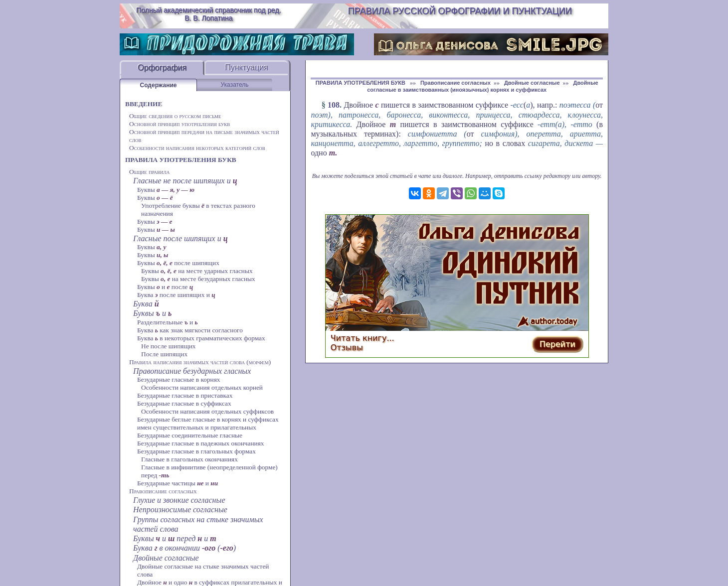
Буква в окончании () (184, 548)
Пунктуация (247, 68)
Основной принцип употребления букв (180, 124)
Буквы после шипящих (178, 263)
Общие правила (149, 172)
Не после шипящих (169, 346)
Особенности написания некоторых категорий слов (197, 148)
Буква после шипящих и (176, 295)
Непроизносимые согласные (180, 510)
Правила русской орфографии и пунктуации (460, 11)
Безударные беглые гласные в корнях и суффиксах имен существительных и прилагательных (208, 423)
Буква (146, 304)
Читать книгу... (363, 338)
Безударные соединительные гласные (190, 435)
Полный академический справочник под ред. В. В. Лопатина (209, 14)
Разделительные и (168, 322)
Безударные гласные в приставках (185, 395)
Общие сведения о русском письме (175, 116)
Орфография (162, 68)
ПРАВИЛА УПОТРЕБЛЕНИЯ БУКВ (181, 160)
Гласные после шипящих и (181, 238)
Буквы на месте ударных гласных (197, 271)
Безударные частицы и (178, 483)
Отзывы (347, 348)
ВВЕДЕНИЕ (144, 104)
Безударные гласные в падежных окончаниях (200, 443)
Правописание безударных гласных (192, 371)
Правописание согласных (163, 491)
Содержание (159, 85)
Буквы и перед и (175, 538)
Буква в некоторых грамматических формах (201, 338)
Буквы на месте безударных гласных (198, 279)
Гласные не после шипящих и (185, 181)
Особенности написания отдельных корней (202, 387)
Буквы (166, 190)
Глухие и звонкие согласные (179, 500)
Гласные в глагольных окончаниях (189, 459)
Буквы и (152, 313)
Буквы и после (165, 287)
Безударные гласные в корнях (179, 379)
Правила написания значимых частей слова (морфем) (200, 362)
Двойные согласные (166, 558)
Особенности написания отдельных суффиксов (207, 411)
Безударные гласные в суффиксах (184, 403)
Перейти (557, 344)
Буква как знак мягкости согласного (190, 330)
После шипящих (164, 354)
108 (334, 105)
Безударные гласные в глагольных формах (196, 451)
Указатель (235, 85)
